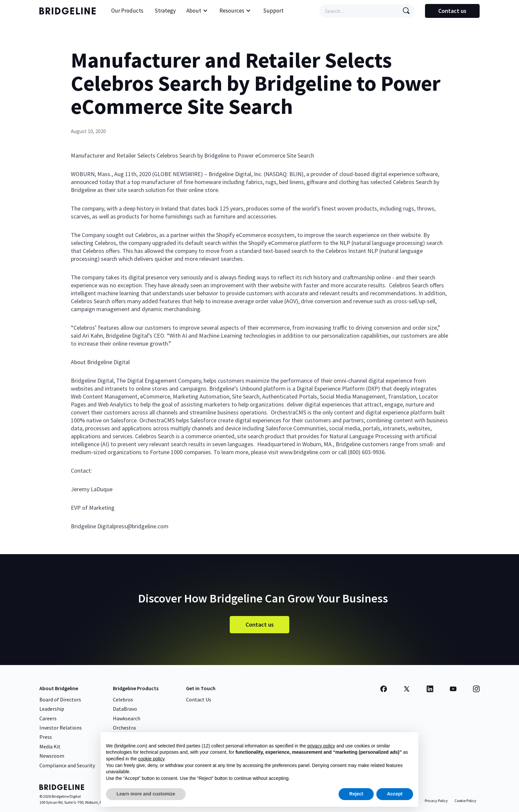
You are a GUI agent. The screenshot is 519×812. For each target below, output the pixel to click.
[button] (197, 11)
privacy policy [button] (321, 746)
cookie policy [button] (151, 759)
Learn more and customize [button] (146, 794)
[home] (69, 11)
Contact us (452, 11)
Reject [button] (356, 794)
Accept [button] (395, 794)
